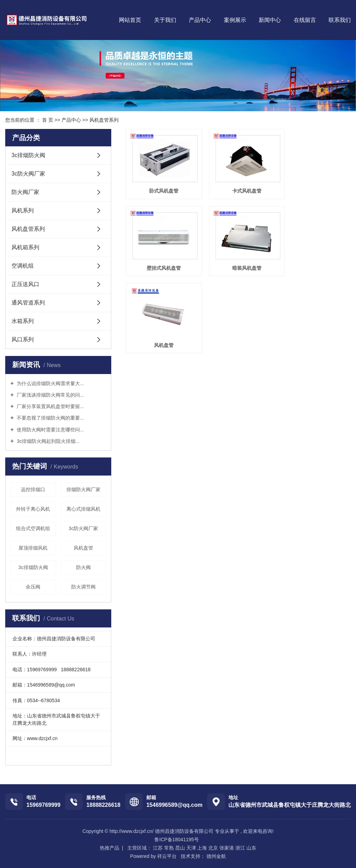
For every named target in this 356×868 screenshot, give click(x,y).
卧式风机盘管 (161, 187)
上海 (202, 848)
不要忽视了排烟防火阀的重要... (50, 418)
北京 (213, 848)
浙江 (240, 848)
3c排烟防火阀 (28, 155)
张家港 (227, 848)
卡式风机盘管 (238, 187)
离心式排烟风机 (83, 509)
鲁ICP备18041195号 (177, 839)
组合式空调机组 (33, 528)
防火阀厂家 (25, 192)
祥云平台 (167, 856)
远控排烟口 (33, 489)
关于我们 (165, 20)
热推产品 (110, 848)
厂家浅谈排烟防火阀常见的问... (50, 395)
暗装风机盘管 (161, 259)
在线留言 (305, 20)
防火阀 (83, 567)
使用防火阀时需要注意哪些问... (50, 430)
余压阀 (33, 587)
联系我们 (340, 20)
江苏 (158, 848)
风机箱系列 (25, 247)
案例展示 (235, 20)
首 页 (48, 120)
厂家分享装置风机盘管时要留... (50, 406)
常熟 (169, 848)
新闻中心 (270, 20)
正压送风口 (25, 284)
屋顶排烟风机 (33, 548)
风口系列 (23, 339)
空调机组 (23, 266)
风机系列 (23, 210)
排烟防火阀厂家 (83, 489)
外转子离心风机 (33, 509)
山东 (251, 848)
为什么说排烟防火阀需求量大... (50, 383)
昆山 (180, 848)
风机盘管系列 (104, 120)
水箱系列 (23, 321)
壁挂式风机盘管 (315, 187)
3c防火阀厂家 (28, 174)
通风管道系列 (28, 303)
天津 (191, 848)
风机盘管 (83, 548)
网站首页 (130, 20)
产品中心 (200, 20)
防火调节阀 (83, 587)
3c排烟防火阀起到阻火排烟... (47, 441)
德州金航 (216, 856)
